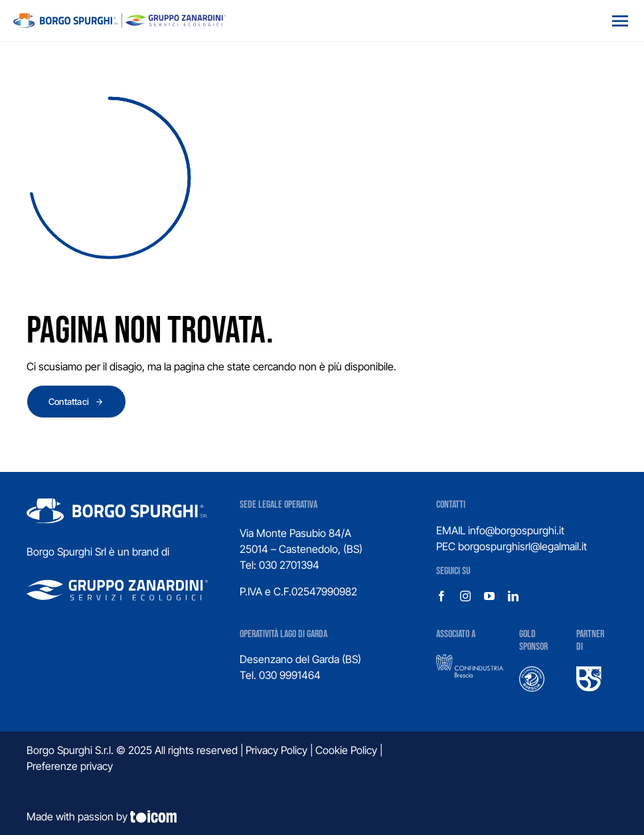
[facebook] (442, 596)
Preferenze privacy (70, 766)
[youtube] (489, 596)
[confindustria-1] (469, 659)
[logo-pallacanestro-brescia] (532, 672)
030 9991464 (290, 675)
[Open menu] (620, 21)
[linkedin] (513, 596)
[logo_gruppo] (120, 19)
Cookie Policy (346, 750)
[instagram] (465, 596)
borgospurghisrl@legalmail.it (523, 546)
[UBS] (589, 672)
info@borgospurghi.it (516, 530)
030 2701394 (289, 565)
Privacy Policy (277, 750)
